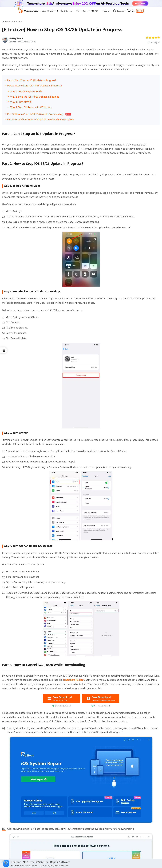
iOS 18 (33, 42)
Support (118, 11)
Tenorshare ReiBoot (74, 680)
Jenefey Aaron (16, 38)
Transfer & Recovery (65, 11)
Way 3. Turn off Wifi (21, 102)
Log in (140, 11)
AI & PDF (95, 11)
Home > (9, 22)
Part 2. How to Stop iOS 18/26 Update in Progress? (34, 86)
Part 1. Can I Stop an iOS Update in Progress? (32, 80)
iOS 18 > (18, 22)
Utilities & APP (82, 11)
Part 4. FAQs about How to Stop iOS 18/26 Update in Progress (41, 119)
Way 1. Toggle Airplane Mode (26, 91)
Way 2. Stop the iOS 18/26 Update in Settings (35, 97)
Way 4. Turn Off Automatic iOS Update (31, 107)
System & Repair (47, 11)
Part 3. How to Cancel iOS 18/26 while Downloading (35, 114)
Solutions (105, 11)
